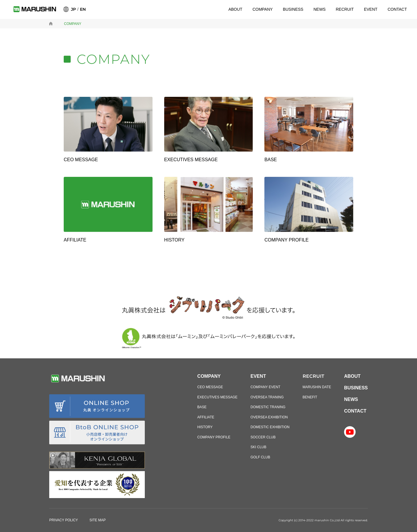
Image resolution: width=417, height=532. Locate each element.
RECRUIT (345, 9)
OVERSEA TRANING (267, 397)
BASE (202, 407)
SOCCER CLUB (263, 437)
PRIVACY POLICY (64, 520)
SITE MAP (98, 520)
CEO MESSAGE (210, 387)
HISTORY (205, 427)
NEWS (319, 9)
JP (73, 9)
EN (83, 9)
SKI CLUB (258, 447)
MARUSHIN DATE (317, 387)
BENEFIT (310, 397)
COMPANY (263, 9)
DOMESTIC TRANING (268, 407)
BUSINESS (293, 9)
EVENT (371, 9)
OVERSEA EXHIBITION (269, 417)
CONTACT (397, 9)
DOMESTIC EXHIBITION (270, 427)
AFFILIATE (206, 417)
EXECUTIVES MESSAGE (217, 397)
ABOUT (235, 9)
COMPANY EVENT (265, 387)
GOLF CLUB (260, 457)
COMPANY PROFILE (214, 437)
